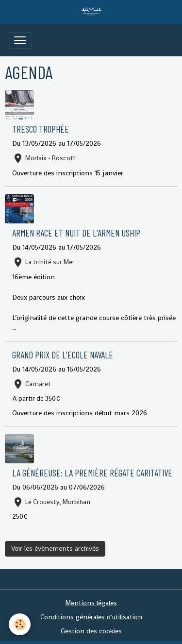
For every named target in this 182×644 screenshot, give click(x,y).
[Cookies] (20, 624)
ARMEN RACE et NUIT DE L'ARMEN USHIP (76, 233)
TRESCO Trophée (41, 129)
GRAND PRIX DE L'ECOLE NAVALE (63, 355)
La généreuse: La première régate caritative (92, 473)
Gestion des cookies (91, 631)
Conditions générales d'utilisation (91, 617)
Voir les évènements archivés (55, 548)
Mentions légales (91, 603)
